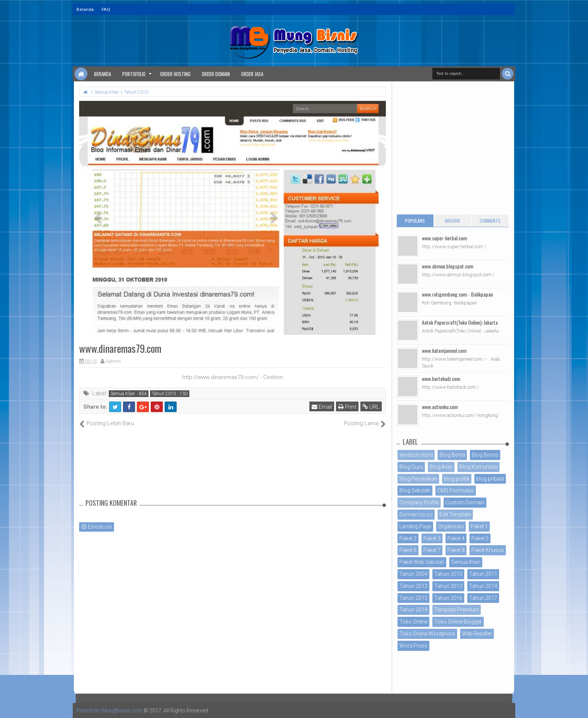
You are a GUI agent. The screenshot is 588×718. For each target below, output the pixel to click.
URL (371, 407)
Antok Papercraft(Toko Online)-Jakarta (460, 322)
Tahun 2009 (413, 574)
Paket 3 (432, 538)
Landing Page (415, 526)
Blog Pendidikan (418, 479)
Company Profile (419, 502)
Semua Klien (123, 394)
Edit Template (455, 514)
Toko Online (413, 622)
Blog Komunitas (478, 467)
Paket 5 (480, 538)
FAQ (106, 9)
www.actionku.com (440, 407)
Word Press (413, 646)
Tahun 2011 (483, 574)
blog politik (457, 479)
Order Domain (216, 74)
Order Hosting (175, 74)
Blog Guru (411, 467)
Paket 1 (479, 526)
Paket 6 (408, 550)
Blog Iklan (441, 467)
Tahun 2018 (413, 610)
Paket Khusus (488, 550)
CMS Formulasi (456, 490)
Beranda (85, 9)
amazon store (416, 455)
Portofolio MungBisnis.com (109, 711)
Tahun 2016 (448, 598)
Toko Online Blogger (458, 622)
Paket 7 (432, 550)
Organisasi (451, 526)
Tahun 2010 (164, 394)
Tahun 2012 (413, 586)
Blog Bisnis (485, 455)
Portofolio (134, 74)
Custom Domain (465, 502)
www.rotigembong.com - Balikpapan (457, 294)
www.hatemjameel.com (444, 350)
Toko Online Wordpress (427, 634)
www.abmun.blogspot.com (448, 266)
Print (347, 407)
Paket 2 (408, 538)
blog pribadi (490, 479)
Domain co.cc (416, 514)
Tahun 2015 (413, 598)
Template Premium (457, 610)
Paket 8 (456, 550)
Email (322, 407)
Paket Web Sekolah (422, 562)
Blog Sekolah (415, 490)
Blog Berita (452, 455)
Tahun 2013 (448, 586)
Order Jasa (252, 74)
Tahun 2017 (483, 598)
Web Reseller (477, 634)
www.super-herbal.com (444, 238)
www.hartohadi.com (441, 378)
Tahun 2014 (483, 586)
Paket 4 (456, 538)
